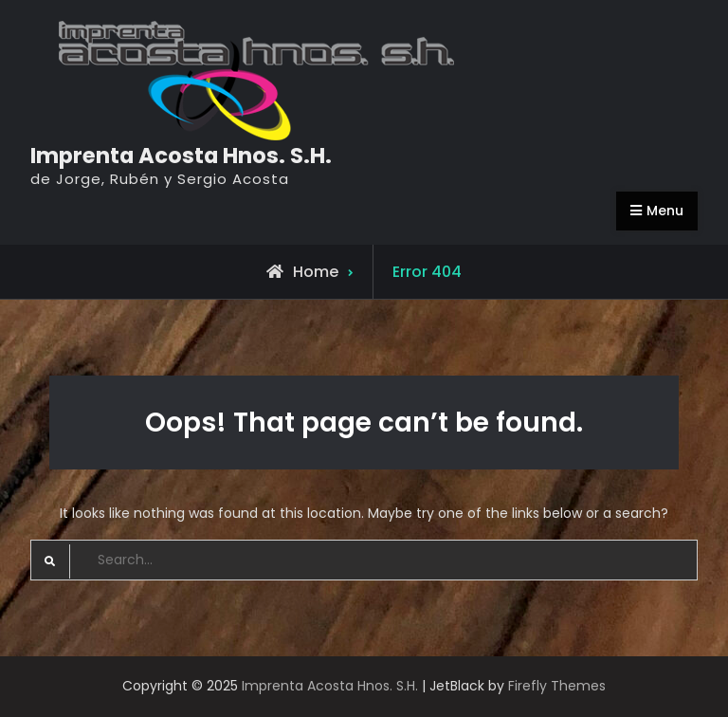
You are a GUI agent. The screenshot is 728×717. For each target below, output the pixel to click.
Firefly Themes (557, 686)
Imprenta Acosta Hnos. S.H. (181, 156)
